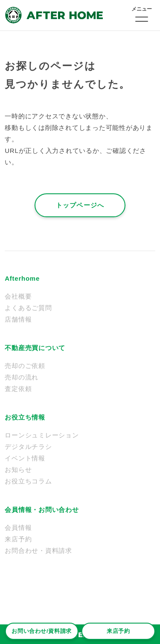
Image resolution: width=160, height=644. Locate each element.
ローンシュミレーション (42, 435)
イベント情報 (25, 458)
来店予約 (118, 631)
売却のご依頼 (25, 366)
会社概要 (18, 296)
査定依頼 (18, 389)
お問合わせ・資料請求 (38, 551)
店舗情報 (18, 319)
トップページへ (80, 205)
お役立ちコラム (28, 481)
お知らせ (18, 470)
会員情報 (18, 528)
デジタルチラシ (28, 447)
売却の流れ (22, 377)
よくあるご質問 (28, 308)
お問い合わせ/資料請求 (42, 631)
